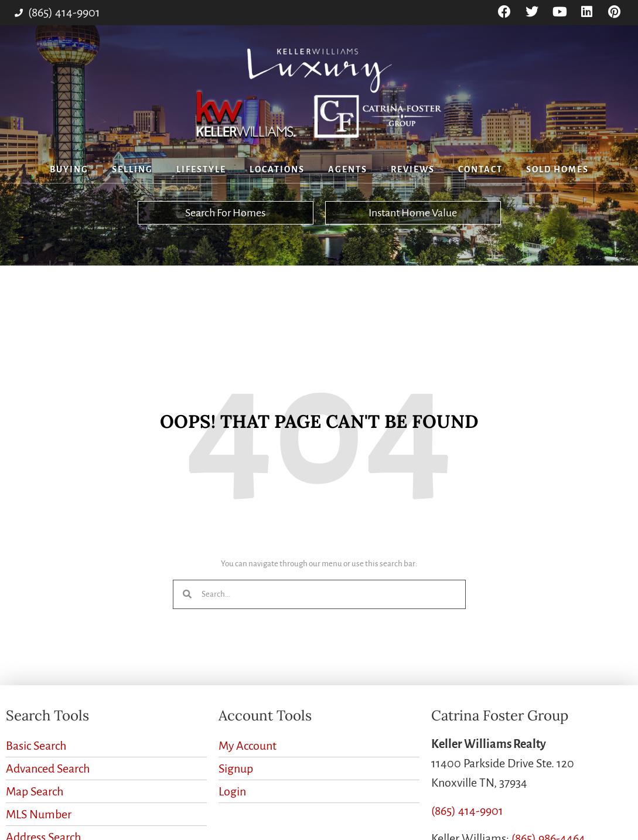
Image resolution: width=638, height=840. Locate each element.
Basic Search (36, 746)
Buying (69, 169)
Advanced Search (48, 768)
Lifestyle (201, 169)
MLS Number (39, 814)
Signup (236, 768)
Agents (348, 169)
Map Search (35, 791)
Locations (277, 169)
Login (232, 791)
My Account (248, 746)
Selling (132, 169)
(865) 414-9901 (467, 811)
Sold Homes (557, 169)
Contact (480, 169)
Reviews (413, 169)
